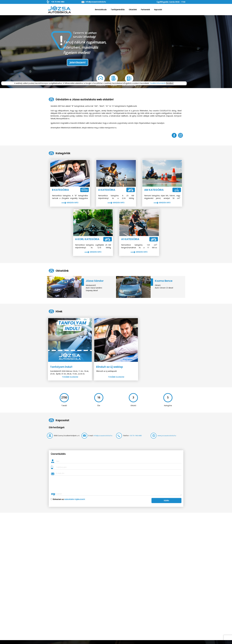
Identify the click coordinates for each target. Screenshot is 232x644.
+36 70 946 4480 (58, 2)
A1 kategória (130, 239)
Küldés (166, 500)
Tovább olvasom (70, 377)
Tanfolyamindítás (118, 10)
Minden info (70, 203)
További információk (158, 83)
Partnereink (145, 10)
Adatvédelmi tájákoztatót (75, 499)
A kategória (107, 190)
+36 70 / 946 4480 (136, 436)
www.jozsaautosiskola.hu (167, 436)
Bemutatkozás (101, 10)
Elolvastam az (69, 499)
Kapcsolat (158, 10)
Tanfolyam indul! (61, 367)
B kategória (60, 190)
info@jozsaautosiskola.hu (96, 2)
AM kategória (154, 190)
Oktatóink (133, 10)
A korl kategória (87, 239)
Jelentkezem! (78, 62)
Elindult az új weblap (110, 367)
